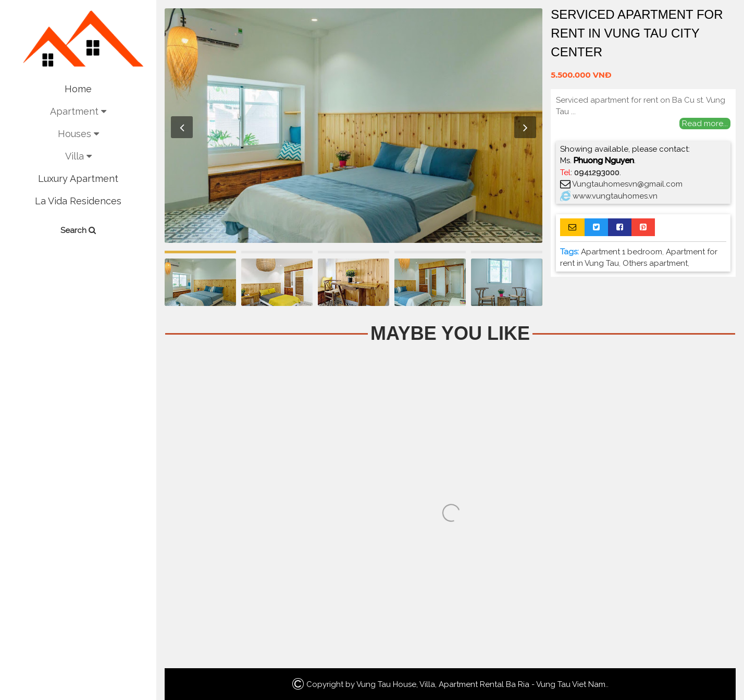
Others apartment (655, 263)
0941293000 (597, 173)
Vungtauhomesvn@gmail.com (627, 184)
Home (78, 89)
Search (78, 230)
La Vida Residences (78, 201)
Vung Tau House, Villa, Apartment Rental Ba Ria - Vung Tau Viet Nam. (482, 684)
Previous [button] (182, 127)
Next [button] (525, 127)
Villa (78, 156)
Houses (78, 134)
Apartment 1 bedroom (622, 252)
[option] (354, 126)
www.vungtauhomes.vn (615, 196)
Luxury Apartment (78, 179)
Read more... (705, 124)
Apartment (78, 111)
